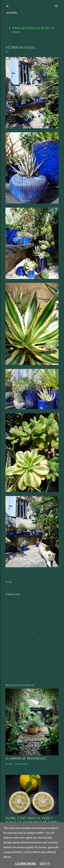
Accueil (12, 13)
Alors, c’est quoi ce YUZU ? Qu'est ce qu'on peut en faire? (32, 820)
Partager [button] (9, 582)
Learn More (26, 864)
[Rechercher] (56, 5)
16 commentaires (22, 764)
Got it (45, 864)
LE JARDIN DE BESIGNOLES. (26, 758)
